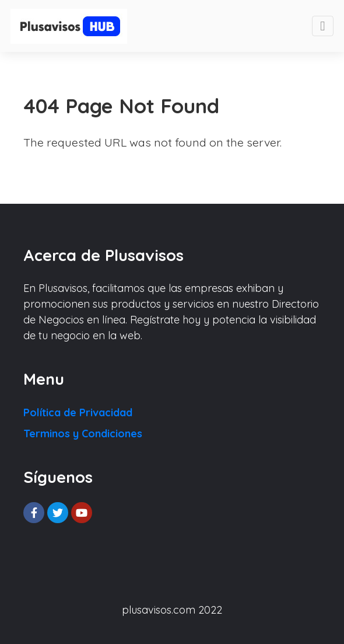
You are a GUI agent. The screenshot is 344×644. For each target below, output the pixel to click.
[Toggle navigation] (323, 26)
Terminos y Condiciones (83, 434)
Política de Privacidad (78, 412)
